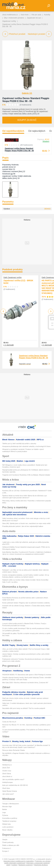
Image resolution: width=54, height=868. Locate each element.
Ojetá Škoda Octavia (10, 791)
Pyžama (5, 815)
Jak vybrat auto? (8, 794)
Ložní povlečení (8, 827)
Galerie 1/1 (27, 93)
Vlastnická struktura (41, 865)
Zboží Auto (6, 788)
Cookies (14, 865)
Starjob (5, 839)
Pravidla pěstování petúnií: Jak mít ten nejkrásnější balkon (23, 526)
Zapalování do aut (34, 18)
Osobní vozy (7, 771)
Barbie (5, 809)
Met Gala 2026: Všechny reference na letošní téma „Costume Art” (25, 683)
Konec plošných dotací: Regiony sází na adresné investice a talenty (26, 603)
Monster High (7, 807)
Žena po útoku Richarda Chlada (13, 750)
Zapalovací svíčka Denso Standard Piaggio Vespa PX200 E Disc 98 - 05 (19, 150)
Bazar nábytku (7, 830)
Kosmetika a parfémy (10, 818)
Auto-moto (25, 15)
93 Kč (45, 151)
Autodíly (47, 15)
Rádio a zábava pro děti (11, 845)
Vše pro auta (36, 15)
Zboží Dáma (7, 774)
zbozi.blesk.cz (7, 776)
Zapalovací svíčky (9, 21)
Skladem (46, 141)
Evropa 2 (5, 851)
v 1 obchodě (9, 345)
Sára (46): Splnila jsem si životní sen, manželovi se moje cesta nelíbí (26, 523)
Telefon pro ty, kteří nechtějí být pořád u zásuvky (19, 444)
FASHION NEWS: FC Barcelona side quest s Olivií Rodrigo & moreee (27, 675)
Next (51, 311)
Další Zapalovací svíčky (13, 277)
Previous (3, 311)
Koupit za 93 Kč (27, 120)
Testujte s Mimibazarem (11, 804)
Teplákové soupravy (9, 821)
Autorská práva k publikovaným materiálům (19, 861)
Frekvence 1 (7, 848)
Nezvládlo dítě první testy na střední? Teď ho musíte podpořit (24, 708)
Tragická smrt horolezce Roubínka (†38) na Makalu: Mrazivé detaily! (26, 475)
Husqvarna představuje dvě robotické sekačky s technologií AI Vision (26, 446)
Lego (4, 812)
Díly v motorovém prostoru (14, 18)
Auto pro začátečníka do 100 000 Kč (15, 785)
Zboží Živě (6, 768)
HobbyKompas (7, 782)
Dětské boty (6, 824)
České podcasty (8, 842)
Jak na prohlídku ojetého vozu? (13, 779)
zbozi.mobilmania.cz (10, 15)
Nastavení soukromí (25, 865)
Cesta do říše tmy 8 (9, 722)
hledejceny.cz (7, 765)
